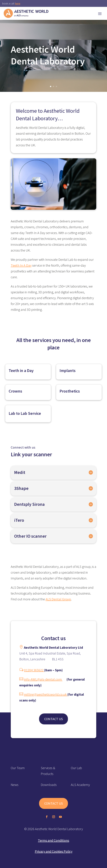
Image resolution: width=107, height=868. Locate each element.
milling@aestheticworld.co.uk (46, 694)
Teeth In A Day (21, 265)
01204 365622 (34, 670)
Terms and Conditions (53, 840)
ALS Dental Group (58, 599)
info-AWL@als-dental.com (43, 679)
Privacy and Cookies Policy (54, 851)
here (18, 3)
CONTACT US (53, 719)
